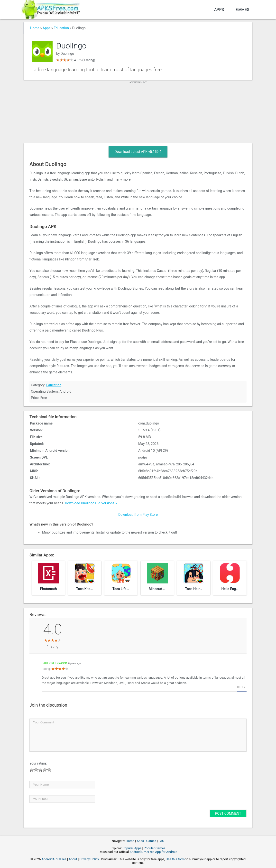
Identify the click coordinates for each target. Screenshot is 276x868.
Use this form (175, 859)
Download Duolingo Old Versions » (91, 503)
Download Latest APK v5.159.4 (138, 152)
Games (243, 10)
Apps (219, 10)
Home (35, 28)
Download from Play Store (138, 515)
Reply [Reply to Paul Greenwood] (241, 687)
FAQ (161, 841)
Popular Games (155, 848)
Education (61, 28)
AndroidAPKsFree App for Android (153, 852)
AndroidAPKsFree (54, 859)
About (73, 859)
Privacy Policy (89, 859)
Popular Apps (132, 848)
